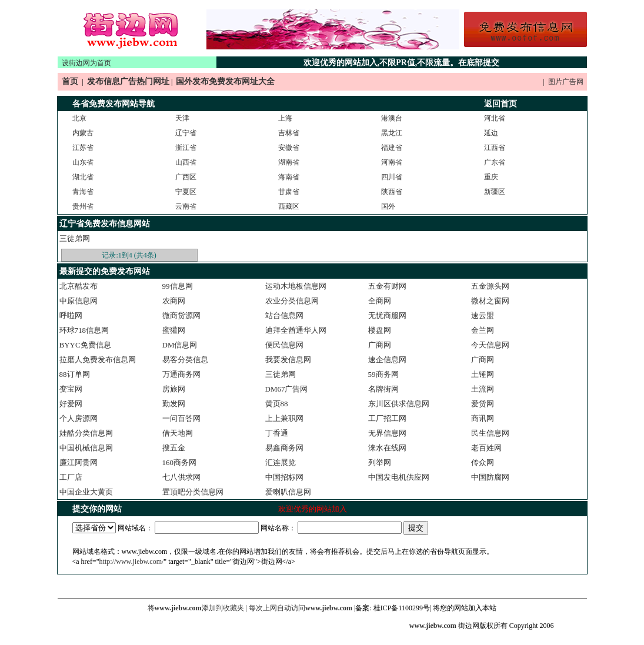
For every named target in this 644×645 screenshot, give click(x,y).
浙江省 (186, 148)
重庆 (491, 177)
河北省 (495, 118)
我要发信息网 (288, 360)
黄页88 (277, 404)
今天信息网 (490, 345)
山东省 (83, 162)
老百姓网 (486, 448)
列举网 (380, 462)
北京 (79, 118)
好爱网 (71, 404)
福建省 (392, 148)
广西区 (186, 177)
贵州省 (83, 206)
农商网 (174, 301)
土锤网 (483, 374)
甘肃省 (289, 192)
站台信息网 (284, 315)
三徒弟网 (75, 238)
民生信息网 (490, 433)
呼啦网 (71, 315)
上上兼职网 (284, 418)
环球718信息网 (84, 330)
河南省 (392, 162)
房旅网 (174, 389)
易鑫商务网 (284, 448)
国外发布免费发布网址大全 (225, 81)
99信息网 (178, 286)
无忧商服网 (387, 315)
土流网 (483, 389)
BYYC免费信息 (85, 345)
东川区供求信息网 (399, 404)
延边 (491, 133)
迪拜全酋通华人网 (296, 330)
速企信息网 (387, 360)
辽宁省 (186, 133)
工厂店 (71, 477)
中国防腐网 (490, 477)
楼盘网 (380, 330)
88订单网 (75, 374)
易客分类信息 (185, 360)
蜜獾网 (174, 330)
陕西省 (392, 192)
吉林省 (289, 133)
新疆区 (495, 192)
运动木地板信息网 (296, 286)
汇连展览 (281, 462)
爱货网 (483, 404)
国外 (388, 206)
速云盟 (483, 315)
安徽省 (289, 148)
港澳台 (392, 118)
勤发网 (174, 404)
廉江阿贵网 (79, 462)
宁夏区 (186, 192)
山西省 (186, 162)
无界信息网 (387, 433)
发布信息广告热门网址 (128, 81)
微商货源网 (181, 315)
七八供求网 (181, 477)
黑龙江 (392, 133)
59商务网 (383, 374)
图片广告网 (566, 82)
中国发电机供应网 (399, 477)
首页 (70, 81)
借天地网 (178, 433)
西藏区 (289, 206)
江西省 (495, 148)
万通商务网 (181, 374)
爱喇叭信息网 (288, 492)
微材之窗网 (490, 301)
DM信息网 (180, 345)
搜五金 (174, 448)
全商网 (380, 301)
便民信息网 (284, 345)
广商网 (380, 345)
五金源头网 (490, 286)
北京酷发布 (79, 286)
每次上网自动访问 (301, 608)
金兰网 (483, 330)
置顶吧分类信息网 (193, 492)
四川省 (392, 177)
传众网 (483, 462)
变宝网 (71, 389)
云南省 (186, 206)
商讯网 (483, 418)
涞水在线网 (387, 448)
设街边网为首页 (86, 63)
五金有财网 (387, 286)
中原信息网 (79, 301)
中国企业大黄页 (86, 492)
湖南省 (289, 162)
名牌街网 (383, 389)
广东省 (495, 162)
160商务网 (180, 462)
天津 (182, 118)
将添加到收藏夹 (196, 608)
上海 (285, 118)
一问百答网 (181, 418)
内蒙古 (83, 133)
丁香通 (277, 433)
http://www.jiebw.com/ (132, 562)
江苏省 (83, 148)
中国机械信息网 (86, 448)
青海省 (83, 192)
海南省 (289, 177)
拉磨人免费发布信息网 (98, 360)
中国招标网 (284, 477)
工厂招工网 (387, 418)
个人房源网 (79, 418)
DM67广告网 (287, 389)
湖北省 (83, 177)
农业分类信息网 (292, 301)
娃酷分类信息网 (86, 433)
